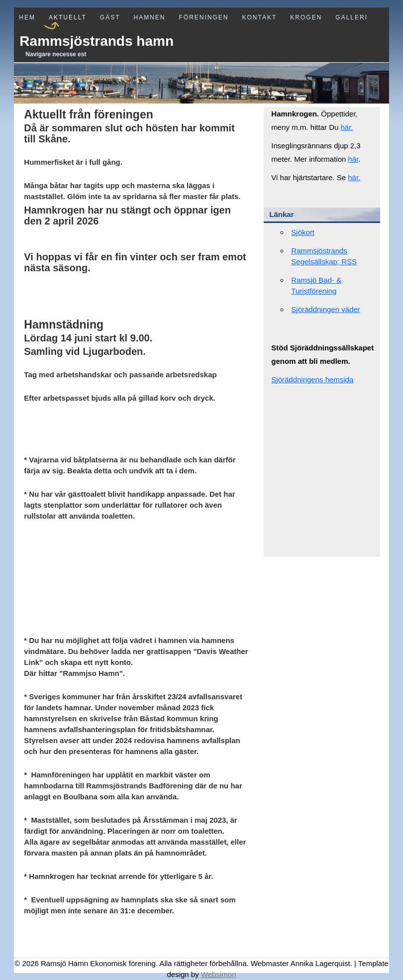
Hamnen (149, 17)
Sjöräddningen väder (325, 309)
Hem (27, 17)
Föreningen (204, 17)
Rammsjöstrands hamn (97, 41)
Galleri (352, 17)
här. (347, 127)
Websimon (219, 974)
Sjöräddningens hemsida (312, 380)
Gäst (110, 17)
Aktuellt (68, 17)
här (353, 159)
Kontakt (260, 17)
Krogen (306, 17)
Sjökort (303, 232)
